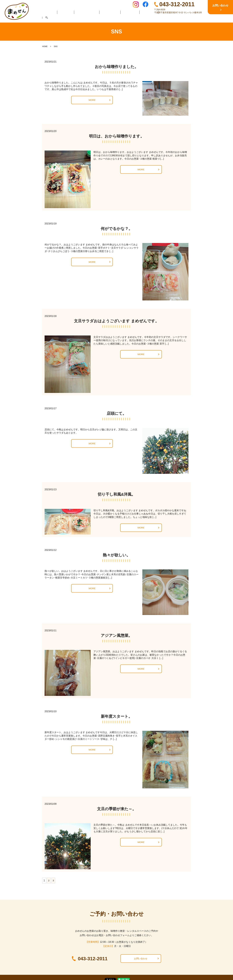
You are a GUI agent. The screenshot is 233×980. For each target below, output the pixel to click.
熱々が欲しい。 (117, 555)
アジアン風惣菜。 (116, 635)
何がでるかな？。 (117, 229)
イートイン (128, 18)
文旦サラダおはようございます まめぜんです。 (116, 321)
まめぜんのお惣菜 (86, 18)
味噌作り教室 (109, 18)
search (183, 18)
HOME (52, 18)
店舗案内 (66, 18)
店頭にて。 (116, 413)
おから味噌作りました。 (117, 67)
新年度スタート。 (117, 716)
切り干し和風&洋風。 (117, 494)
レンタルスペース (167, 18)
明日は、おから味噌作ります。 (117, 136)
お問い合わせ (141, 959)
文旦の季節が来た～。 (117, 809)
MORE (92, 100)
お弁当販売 (146, 18)
